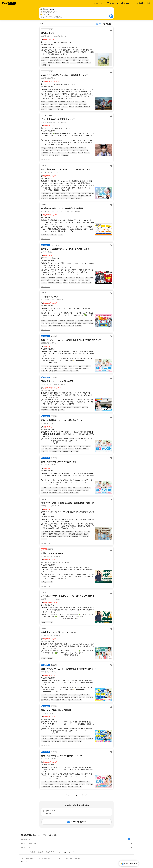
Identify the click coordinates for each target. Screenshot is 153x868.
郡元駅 (48, 852)
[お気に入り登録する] (111, 30)
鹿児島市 (41, 852)
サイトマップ (39, 858)
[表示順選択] (108, 24)
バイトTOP (24, 852)
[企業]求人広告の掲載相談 (73, 858)
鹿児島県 (33, 852)
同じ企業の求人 (45, 160)
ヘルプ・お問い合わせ (27, 858)
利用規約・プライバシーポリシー (54, 858)
